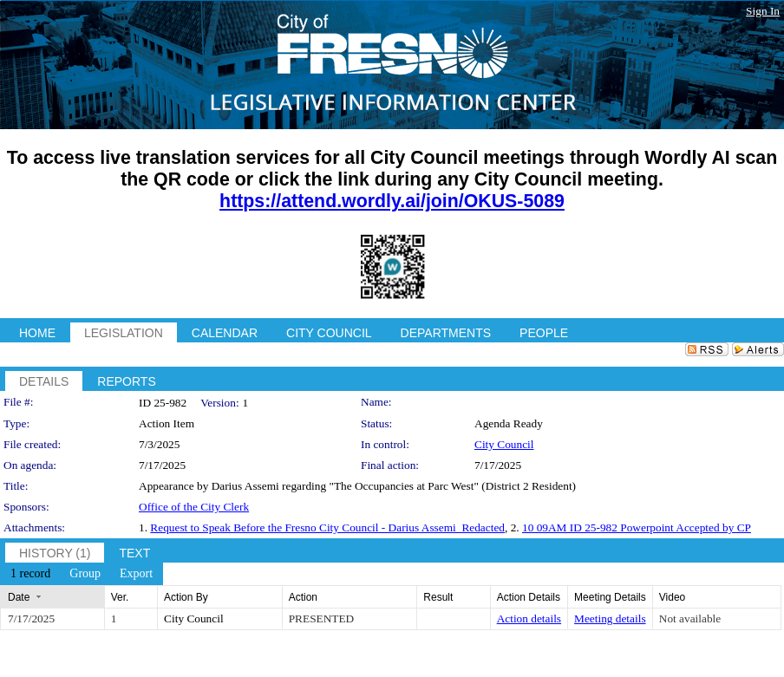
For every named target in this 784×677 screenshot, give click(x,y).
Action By (186, 597)
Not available (690, 618)
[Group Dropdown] (85, 574)
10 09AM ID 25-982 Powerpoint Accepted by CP (637, 527)
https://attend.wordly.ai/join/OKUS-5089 (392, 201)
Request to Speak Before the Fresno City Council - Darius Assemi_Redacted (327, 527)
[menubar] (82, 574)
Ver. (120, 597)
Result (438, 597)
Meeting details (610, 618)
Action (303, 597)
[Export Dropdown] (136, 574)
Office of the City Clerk (194, 507)
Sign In (763, 11)
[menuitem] (30, 574)
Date (19, 597)
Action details (529, 618)
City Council (504, 444)
